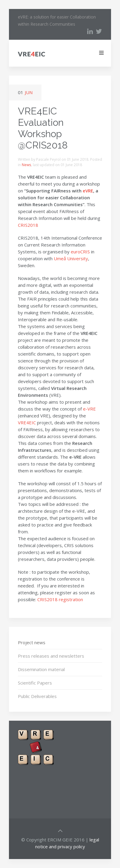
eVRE (88, 191)
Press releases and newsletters (51, 656)
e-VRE (89, 409)
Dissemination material (41, 669)
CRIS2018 (28, 225)
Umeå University (71, 258)
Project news (32, 642)
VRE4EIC (27, 422)
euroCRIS (80, 252)
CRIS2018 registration (60, 599)
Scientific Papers (35, 683)
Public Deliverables (37, 696)
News (26, 165)
